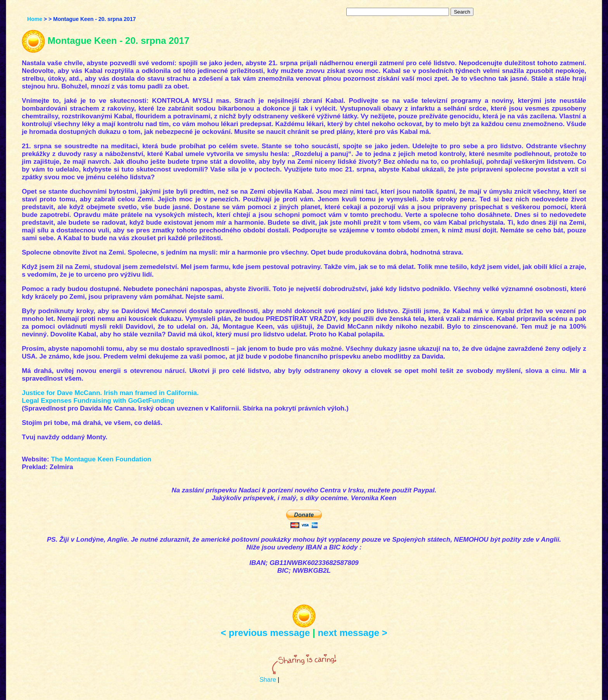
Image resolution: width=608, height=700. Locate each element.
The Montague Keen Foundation (101, 459)
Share (268, 680)
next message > (352, 633)
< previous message (265, 633)
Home (35, 19)
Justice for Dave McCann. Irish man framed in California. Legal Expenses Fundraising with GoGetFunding (110, 397)
